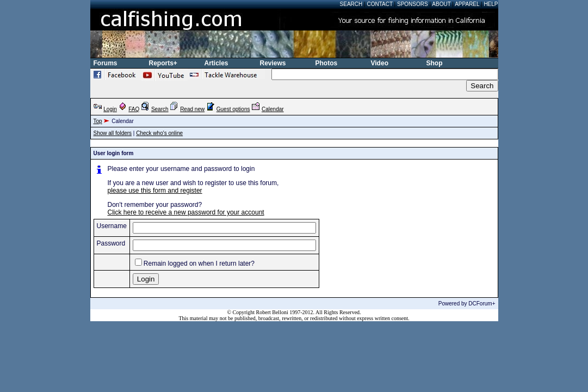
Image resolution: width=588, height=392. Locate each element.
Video (380, 63)
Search (351, 4)
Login (110, 109)
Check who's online (159, 133)
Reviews (273, 63)
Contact (379, 4)
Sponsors (413, 4)
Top (98, 121)
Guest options (233, 109)
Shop (435, 63)
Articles (216, 63)
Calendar (273, 109)
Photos (327, 63)
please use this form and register (155, 191)
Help (491, 4)
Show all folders (113, 133)
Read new (192, 109)
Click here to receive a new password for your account (186, 212)
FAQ (134, 109)
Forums (106, 63)
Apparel (467, 4)
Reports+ (163, 63)
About (441, 4)
